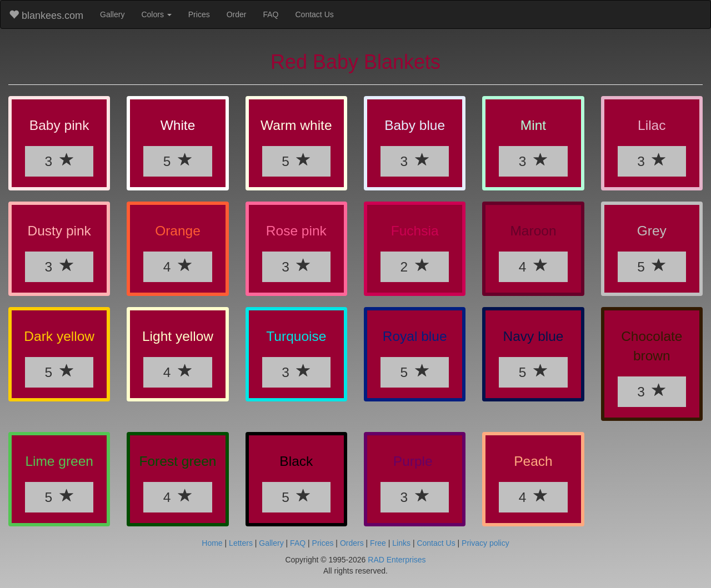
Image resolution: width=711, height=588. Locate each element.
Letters (241, 543)
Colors (156, 14)
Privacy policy (485, 543)
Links (401, 543)
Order (237, 14)
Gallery (112, 14)
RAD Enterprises (397, 560)
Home (212, 543)
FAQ (271, 14)
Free (378, 543)
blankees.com (46, 15)
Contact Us (315, 14)
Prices (199, 14)
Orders (352, 543)
